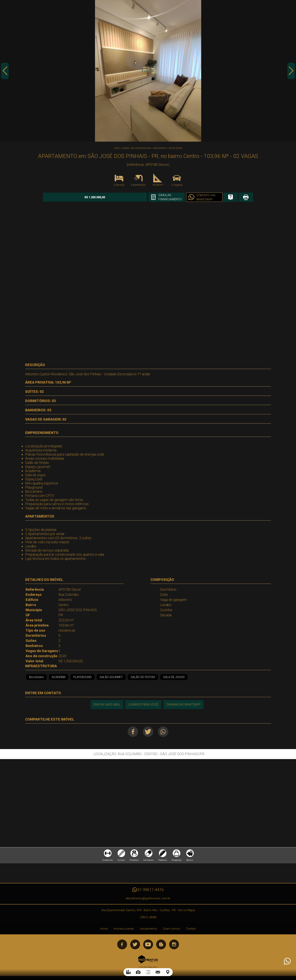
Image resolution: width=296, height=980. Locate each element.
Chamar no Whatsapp (184, 705)
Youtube (148, 945)
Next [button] (291, 71)
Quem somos (172, 929)
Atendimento (287, 961)
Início (117, 148)
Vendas (125, 148)
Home (104, 929)
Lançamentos (148, 929)
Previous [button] (5, 71)
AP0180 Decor (175, 148)
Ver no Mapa (186, 911)
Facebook (132, 732)
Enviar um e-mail (107, 705)
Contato (191, 929)
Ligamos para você (143, 705)
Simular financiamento (161, 197)
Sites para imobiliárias (148, 968)
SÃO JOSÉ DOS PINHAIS (141, 148)
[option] (148, 71)
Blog (161, 945)
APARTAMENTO (160, 148)
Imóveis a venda (124, 929)
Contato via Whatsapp (197, 197)
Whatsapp (164, 732)
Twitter (148, 732)
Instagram (174, 945)
